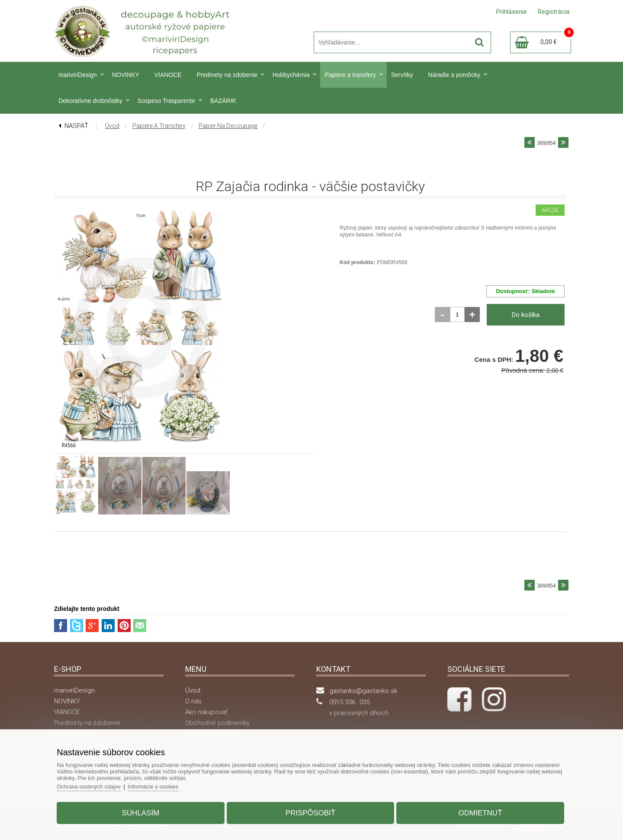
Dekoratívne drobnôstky (90, 101)
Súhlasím (144, 811)
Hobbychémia (291, 75)
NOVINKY (126, 75)
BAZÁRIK (223, 101)
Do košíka (526, 315)
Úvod (112, 126)
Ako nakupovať (206, 712)
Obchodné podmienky (217, 723)
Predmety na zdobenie (227, 75)
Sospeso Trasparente (166, 101)
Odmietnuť (477, 811)
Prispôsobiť (310, 811)
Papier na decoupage (228, 126)
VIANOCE (168, 75)
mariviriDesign (78, 75)
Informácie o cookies (161, 785)
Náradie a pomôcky (454, 75)
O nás (193, 701)
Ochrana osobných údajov (95, 785)
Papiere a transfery (350, 75)
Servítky (402, 75)
